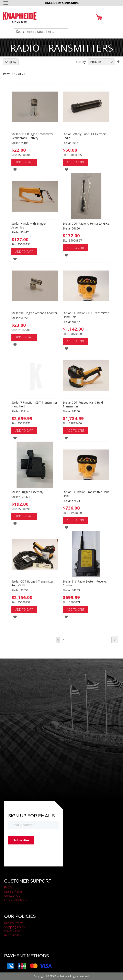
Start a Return (14, 892)
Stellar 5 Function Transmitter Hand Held (86, 494)
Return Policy (13, 923)
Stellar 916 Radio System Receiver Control (85, 583)
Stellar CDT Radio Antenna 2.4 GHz (86, 223)
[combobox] (41, 32)
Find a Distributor (16, 900)
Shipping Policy (15, 927)
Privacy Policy (14, 931)
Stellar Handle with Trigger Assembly (29, 225)
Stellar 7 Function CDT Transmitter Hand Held (34, 404)
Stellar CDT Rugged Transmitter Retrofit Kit (32, 583)
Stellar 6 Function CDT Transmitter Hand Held (86, 315)
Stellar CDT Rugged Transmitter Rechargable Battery (32, 136)
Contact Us (12, 896)
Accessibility (13, 935)
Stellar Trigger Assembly (27, 492)
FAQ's (8, 887)
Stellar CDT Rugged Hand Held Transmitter (83, 404)
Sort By (81, 62)
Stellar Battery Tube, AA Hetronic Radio (85, 136)
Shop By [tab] (11, 62)
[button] (15, 169)
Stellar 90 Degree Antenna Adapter (34, 313)
